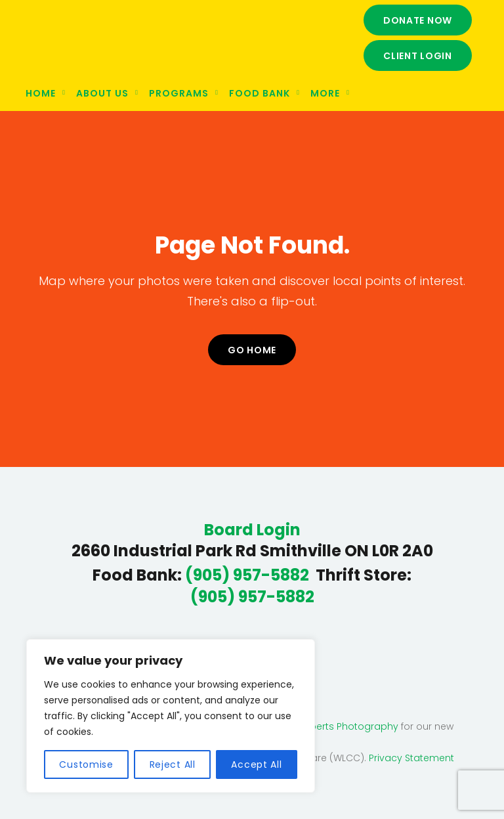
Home (41, 93)
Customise (86, 764)
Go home (252, 350)
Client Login (418, 56)
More (325, 93)
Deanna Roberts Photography (328, 726)
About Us (102, 93)
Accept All (256, 764)
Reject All (173, 764)
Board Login (252, 530)
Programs (179, 93)
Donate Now (418, 20)
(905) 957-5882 (247, 575)
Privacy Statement (411, 758)
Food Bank (260, 93)
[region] (171, 716)
